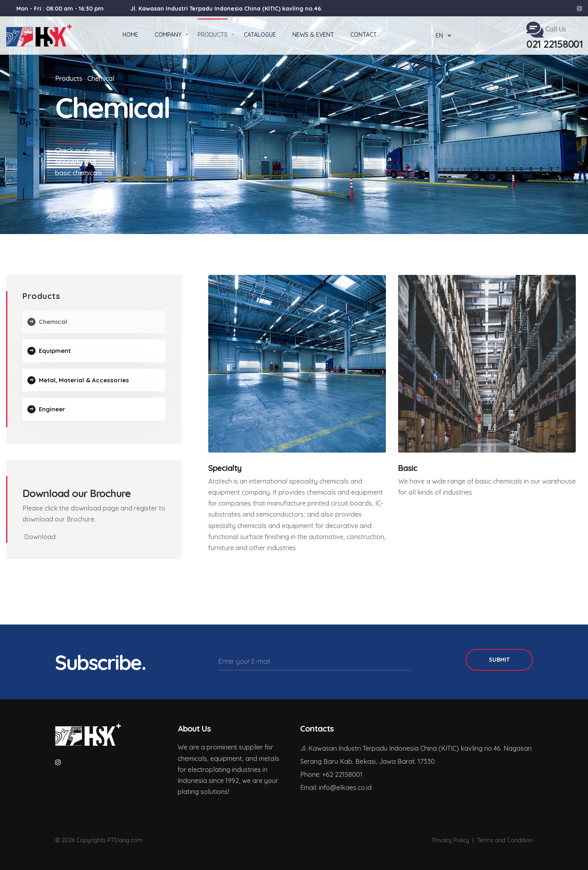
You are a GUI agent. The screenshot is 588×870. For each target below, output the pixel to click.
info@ (328, 787)
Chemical (101, 78)
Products (69, 78)
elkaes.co (351, 787)
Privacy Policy (451, 840)
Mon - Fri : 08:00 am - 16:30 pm (60, 9)
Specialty (225, 468)
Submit (499, 660)
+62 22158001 (342, 774)
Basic (408, 468)
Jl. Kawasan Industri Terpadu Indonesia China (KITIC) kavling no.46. (226, 9)
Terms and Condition (505, 840)
